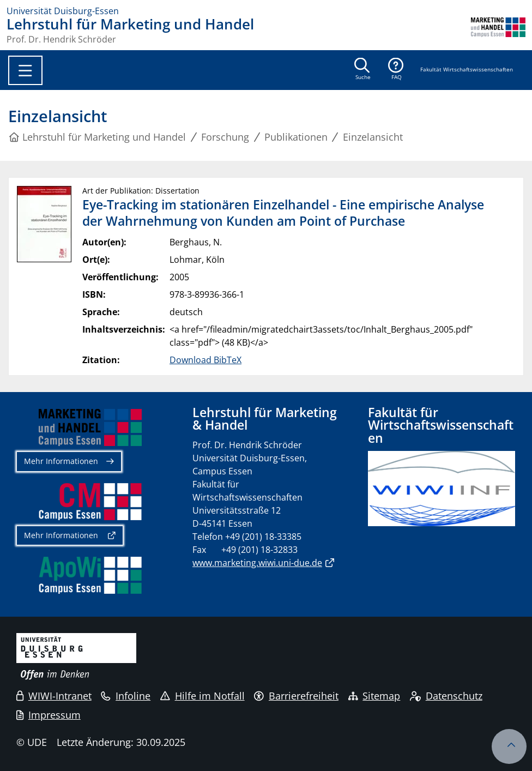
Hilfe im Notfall (202, 696)
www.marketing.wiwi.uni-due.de (257, 563)
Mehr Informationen (61, 461)
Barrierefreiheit (296, 696)
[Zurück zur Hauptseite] (498, 31)
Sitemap (374, 696)
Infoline (126, 696)
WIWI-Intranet (54, 696)
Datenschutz (446, 696)
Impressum (49, 715)
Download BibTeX (205, 360)
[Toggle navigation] (25, 70)
